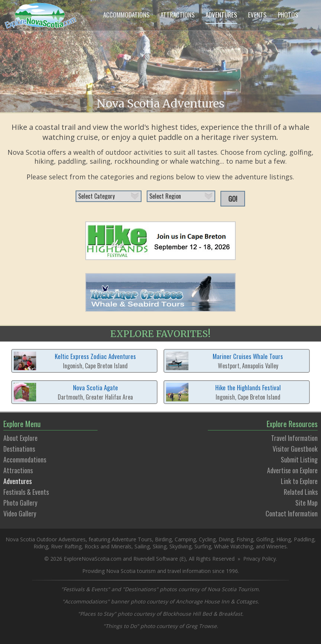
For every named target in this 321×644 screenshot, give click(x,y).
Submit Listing (299, 459)
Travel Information (294, 438)
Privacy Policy (260, 559)
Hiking (284, 539)
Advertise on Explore (292, 470)
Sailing (142, 546)
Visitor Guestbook (295, 449)
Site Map (306, 503)
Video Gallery (20, 513)
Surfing (203, 546)
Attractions (18, 470)
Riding (41, 546)
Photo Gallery (20, 503)
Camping (185, 539)
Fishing (245, 539)
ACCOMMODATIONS (126, 15)
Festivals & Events (26, 492)
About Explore (20, 438)
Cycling (207, 539)
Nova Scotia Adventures (161, 103)
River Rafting (66, 546)
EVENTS (257, 15)
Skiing (160, 546)
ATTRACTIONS (178, 15)
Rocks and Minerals (108, 546)
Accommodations (25, 459)
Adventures (18, 481)
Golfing (265, 539)
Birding (163, 539)
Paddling (304, 539)
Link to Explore (299, 481)
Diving (226, 539)
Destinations (19, 449)
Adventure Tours (132, 539)
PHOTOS (288, 15)
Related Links (301, 492)
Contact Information (292, 513)
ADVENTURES (221, 15)
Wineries (276, 546)
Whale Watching (233, 546)
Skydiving (180, 546)
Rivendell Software (156, 559)
